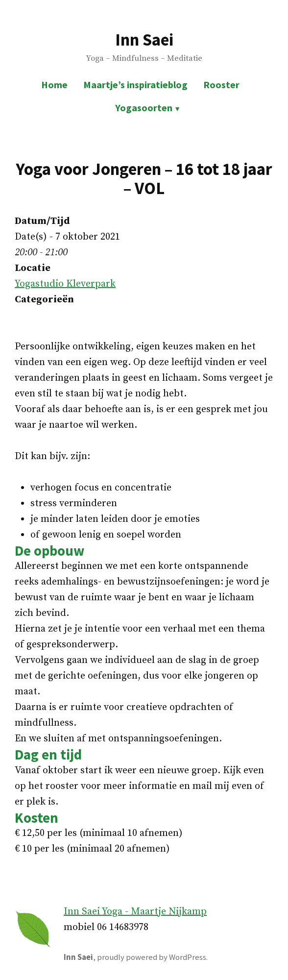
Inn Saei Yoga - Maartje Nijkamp (135, 912)
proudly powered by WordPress (152, 957)
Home (54, 85)
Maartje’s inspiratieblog (135, 85)
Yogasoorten (144, 108)
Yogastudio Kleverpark (65, 284)
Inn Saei (144, 39)
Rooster (221, 85)
